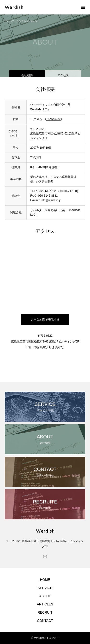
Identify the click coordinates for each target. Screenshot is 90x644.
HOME (45, 580)
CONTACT (45, 621)
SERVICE (45, 588)
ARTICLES (45, 604)
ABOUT (45, 596)
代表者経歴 (54, 119)
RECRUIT (45, 612)
